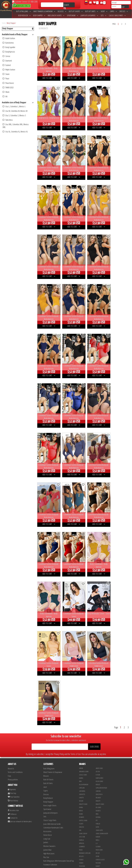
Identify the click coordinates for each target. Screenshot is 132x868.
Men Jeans (47, 697)
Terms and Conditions (15, 553)
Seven (6, 74)
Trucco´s (98, 680)
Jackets (46, 623)
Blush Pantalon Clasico (86, 846)
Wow (81, 693)
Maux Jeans (99, 631)
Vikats (6, 92)
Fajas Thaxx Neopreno (86, 722)
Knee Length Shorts (56, 15)
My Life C (81, 637)
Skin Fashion (100, 804)
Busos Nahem (83, 833)
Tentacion (99, 667)
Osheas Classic (100, 641)
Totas (97, 833)
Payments (12, 570)
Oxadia (81, 644)
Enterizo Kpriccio (84, 804)
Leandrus (82, 627)
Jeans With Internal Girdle (52, 605)
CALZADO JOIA (83, 836)
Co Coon (81, 703)
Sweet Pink (82, 768)
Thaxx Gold (99, 810)
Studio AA (99, 660)
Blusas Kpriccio (84, 735)
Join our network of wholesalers (20, 602)
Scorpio (98, 807)
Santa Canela (83, 778)
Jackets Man (47, 631)
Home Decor (48, 616)
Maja (81, 748)
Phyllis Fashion (9, 70)
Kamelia (81, 621)
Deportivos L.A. (100, 797)
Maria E (98, 725)
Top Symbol (99, 676)
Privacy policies (13, 560)
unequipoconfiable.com (82, 866)
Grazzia (81, 608)
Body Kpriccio (9, 52)
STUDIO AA (82, 660)
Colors (98, 738)
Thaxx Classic (100, 673)
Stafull (98, 751)
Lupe (80, 830)
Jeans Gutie (99, 611)
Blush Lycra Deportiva (86, 791)
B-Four (98, 556)
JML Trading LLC (100, 817)
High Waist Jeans (49, 634)
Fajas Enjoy (99, 709)
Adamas (98, 758)
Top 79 (81, 676)
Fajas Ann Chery (100, 703)
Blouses (62, 11)
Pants (45, 653)
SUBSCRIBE (94, 527)
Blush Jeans (99, 562)
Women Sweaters (49, 627)
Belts (45, 686)
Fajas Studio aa (100, 716)
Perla (81, 853)
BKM (80, 562)
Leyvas (81, 765)
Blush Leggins (100, 843)
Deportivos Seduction (86, 800)
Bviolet (98, 565)
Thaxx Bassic (8, 83)
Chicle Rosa (99, 575)
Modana (98, 823)
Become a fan (13, 591)
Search (66, 5)
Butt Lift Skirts (92, 11)
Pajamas (46, 701)
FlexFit (81, 605)
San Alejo (99, 853)
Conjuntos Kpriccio (85, 794)
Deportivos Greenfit (85, 797)
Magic (81, 631)
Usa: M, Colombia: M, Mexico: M (15, 111)
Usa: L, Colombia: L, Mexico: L (14, 106)
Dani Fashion (100, 774)
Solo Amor (82, 751)
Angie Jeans (99, 549)
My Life (98, 634)
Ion (80, 611)
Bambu (81, 559)
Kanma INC (82, 820)
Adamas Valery (83, 761)
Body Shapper (39, 15)
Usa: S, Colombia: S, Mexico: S (14, 115)
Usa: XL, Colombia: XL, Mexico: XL (15, 132)
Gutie (97, 608)
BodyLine (98, 791)
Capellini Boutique (101, 569)
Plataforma (99, 840)
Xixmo (81, 696)
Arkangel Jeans (84, 552)
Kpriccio (82, 624)
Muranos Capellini (85, 634)
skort (104, 11)
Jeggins (46, 664)
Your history (13, 581)
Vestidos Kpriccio (84, 784)
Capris (113, 11)
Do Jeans (98, 588)
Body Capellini (9, 47)
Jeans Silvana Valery (102, 614)
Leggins (46, 656)
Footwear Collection (50, 645)
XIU (5, 96)
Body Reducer (24, 15)
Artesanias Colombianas (87, 813)
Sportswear (72, 15)
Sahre (81, 650)
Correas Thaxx (83, 859)
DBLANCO (98, 579)
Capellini (82, 569)
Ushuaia (98, 683)
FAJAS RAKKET (100, 712)
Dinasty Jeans (83, 585)
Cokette (81, 579)
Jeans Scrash (83, 614)
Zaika (97, 699)
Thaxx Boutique (84, 673)
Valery (81, 686)
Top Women (82, 680)
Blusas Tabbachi (101, 735)
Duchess (98, 592)
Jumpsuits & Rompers (89, 15)
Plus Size (46, 638)
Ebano (81, 595)
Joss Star (82, 618)
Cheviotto (82, 575)
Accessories (47, 612)
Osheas (81, 641)
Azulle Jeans (83, 556)
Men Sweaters (48, 668)
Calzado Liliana (84, 840)
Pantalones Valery (85, 849)
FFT (97, 601)
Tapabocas (47, 671)
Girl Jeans (47, 690)
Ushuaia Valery (84, 771)
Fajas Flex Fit (83, 712)
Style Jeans (83, 663)
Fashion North (100, 742)
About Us (11, 549)
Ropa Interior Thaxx (102, 856)
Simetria (98, 657)
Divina (81, 588)
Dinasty (98, 582)
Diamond (7, 61)
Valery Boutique (101, 686)
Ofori (97, 637)
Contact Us (13, 599)
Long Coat (47, 619)
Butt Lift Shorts (76, 11)
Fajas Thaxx (83, 719)
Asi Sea (98, 552)
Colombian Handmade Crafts (53, 608)
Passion (98, 644)
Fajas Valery (99, 722)
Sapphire (98, 778)
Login (123, 7)
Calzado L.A (99, 836)
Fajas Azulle (83, 706)
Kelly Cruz (99, 846)
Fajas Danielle (100, 706)
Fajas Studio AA (84, 716)
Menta (98, 771)
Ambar (81, 549)
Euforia (98, 598)
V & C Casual (99, 830)
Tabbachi (82, 667)
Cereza (6, 56)
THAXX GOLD (8, 87)
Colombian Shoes (49, 660)
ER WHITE (82, 598)
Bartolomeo (8, 43)
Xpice (97, 696)
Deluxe (81, 582)
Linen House (99, 820)
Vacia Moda (99, 781)
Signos (98, 654)
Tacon (81, 843)
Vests (45, 679)
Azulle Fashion (9, 38)
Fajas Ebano (83, 709)
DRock (81, 592)
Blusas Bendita (84, 732)
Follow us (12, 595)
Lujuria (98, 627)
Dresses (124, 11)
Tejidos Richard (84, 781)
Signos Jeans (83, 657)
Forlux (98, 605)
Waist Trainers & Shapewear (44, 11)
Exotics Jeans (83, 601)
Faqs (9, 557)
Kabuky (98, 618)
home (4, 23)
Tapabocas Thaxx (84, 856)
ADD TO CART (48, 76)
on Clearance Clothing (51, 693)
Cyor (80, 823)
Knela (97, 621)
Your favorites (14, 578)
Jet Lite (81, 807)
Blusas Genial (100, 732)
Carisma (98, 572)
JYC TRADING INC (100, 813)
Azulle (81, 774)
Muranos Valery (84, 810)
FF (80, 725)
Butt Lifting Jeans (23, 11)
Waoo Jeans (83, 689)
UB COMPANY (99, 859)
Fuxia (81, 745)
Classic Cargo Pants (117, 15)
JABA (80, 817)
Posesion (82, 647)
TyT (80, 683)
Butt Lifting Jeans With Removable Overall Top (59, 642)
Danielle (98, 761)
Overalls (46, 682)
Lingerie (46, 675)
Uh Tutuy (98, 755)
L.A (97, 624)
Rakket (98, 647)
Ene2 (97, 595)
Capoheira (82, 572)
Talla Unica (8, 120)
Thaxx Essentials (84, 670)
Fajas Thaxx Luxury (102, 719)
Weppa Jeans (99, 689)
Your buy (12, 574)
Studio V (98, 765)
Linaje (98, 827)
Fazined (7, 65)
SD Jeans (98, 650)
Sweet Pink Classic (101, 663)
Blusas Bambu (100, 729)
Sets (103, 15)
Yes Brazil (82, 699)
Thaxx (6, 78)
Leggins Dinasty (101, 849)
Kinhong (82, 827)
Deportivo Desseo (101, 794)
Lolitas (98, 745)
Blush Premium (84, 565)
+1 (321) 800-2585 (21, 6)
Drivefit (98, 800)
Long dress (47, 649)
